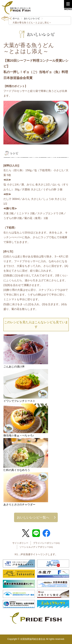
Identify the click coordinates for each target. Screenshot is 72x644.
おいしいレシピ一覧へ (33, 517)
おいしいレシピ (32, 18)
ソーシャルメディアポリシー (36, 547)
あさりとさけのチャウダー (19, 504)
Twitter (26, 533)
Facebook (46, 533)
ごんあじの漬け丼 (14, 367)
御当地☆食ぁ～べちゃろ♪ (19, 435)
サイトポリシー (20, 543)
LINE (36, 533)
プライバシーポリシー (46, 543)
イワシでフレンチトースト (19, 401)
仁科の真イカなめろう (17, 470)
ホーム (16, 18)
